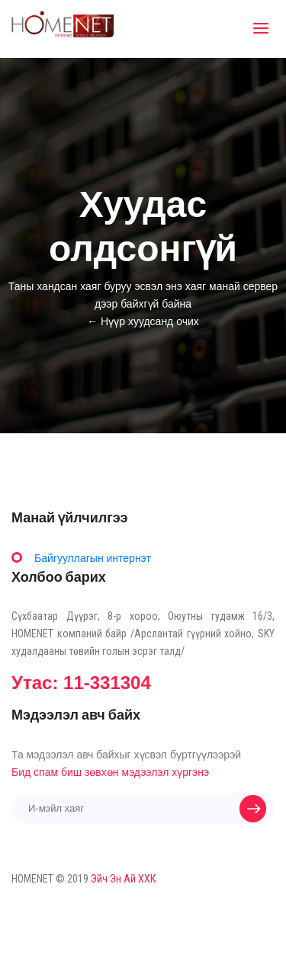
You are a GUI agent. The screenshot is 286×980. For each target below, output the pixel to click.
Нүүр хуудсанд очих (150, 321)
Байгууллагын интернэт (93, 558)
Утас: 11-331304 (81, 683)
